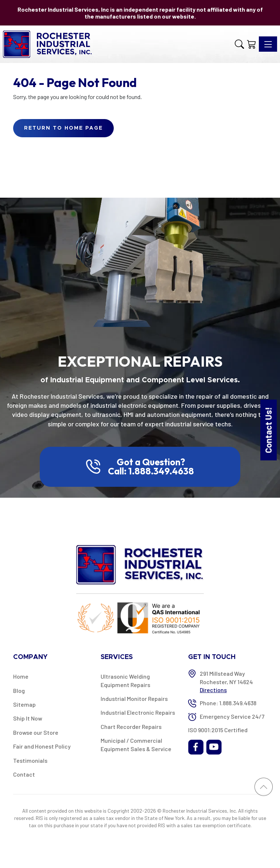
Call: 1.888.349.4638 (151, 471)
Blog (19, 691)
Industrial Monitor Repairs (134, 699)
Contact (24, 774)
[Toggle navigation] (268, 44)
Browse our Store (36, 732)
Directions (213, 690)
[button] (239, 44)
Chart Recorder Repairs (131, 727)
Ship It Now (28, 718)
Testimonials (30, 760)
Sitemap (24, 704)
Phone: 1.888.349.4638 (228, 703)
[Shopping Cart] (251, 44)
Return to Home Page (63, 128)
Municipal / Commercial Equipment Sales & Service (136, 744)
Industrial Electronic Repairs (138, 712)
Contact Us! (268, 430)
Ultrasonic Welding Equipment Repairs (125, 680)
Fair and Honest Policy (42, 746)
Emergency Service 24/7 (232, 716)
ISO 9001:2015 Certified (218, 730)
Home (21, 676)
